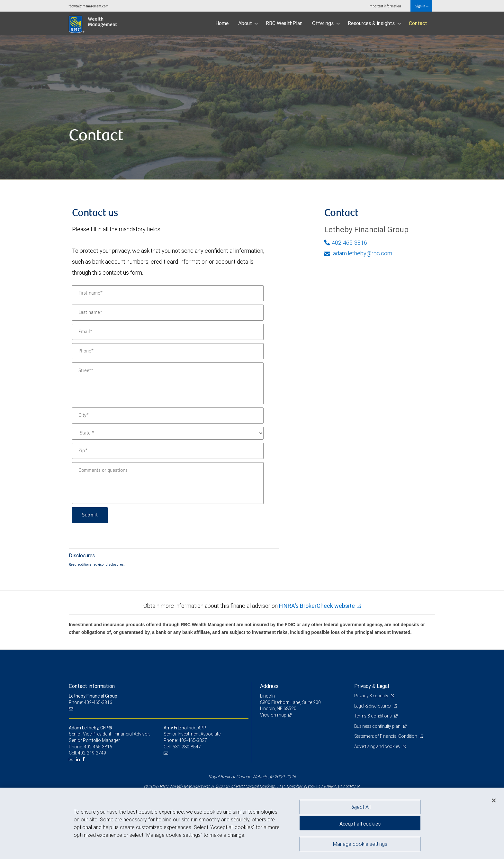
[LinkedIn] (79, 759)
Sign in (422, 6)
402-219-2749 (92, 753)
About (248, 23)
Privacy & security (372, 696)
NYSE (309, 786)
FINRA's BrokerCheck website (317, 606)
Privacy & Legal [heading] (372, 686)
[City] (168, 416)
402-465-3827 (193, 740)
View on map (273, 715)
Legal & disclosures (373, 706)
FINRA (330, 786)
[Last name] (168, 313)
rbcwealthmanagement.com (89, 6)
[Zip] (168, 451)
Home (222, 23)
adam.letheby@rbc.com (358, 253)
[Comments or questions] (168, 483)
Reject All (360, 807)
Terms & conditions (373, 716)
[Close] (494, 800)
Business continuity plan (378, 726)
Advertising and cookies (378, 746)
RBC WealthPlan (284, 23)
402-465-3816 (346, 243)
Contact (418, 23)
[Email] (168, 332)
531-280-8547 (187, 747)
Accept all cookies (360, 824)
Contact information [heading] (92, 686)
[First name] (168, 293)
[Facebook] (84, 759)
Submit (90, 515)
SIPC (350, 786)
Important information (385, 6)
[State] (168, 433)
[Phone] (168, 351)
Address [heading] (269, 686)
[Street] (168, 383)
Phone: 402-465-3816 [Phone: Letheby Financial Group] (90, 702)
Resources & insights (374, 23)
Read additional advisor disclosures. (97, 564)
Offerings (326, 23)
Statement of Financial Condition (386, 736)
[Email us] (72, 709)
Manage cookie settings (360, 844)
